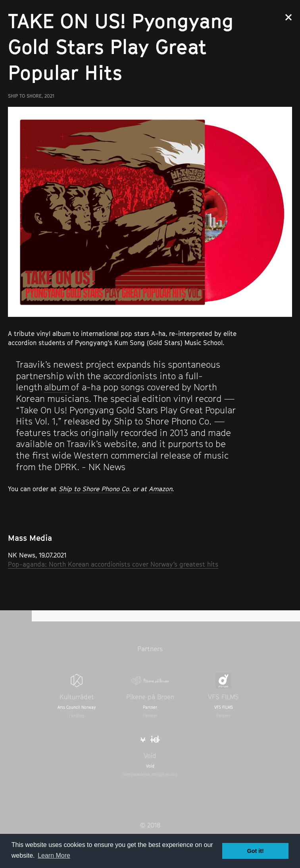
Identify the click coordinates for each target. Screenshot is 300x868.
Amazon (161, 489)
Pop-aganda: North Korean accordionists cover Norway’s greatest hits (113, 564)
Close (288, 17)
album (57, 387)
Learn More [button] (54, 855)
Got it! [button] (256, 851)
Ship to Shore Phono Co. (95, 489)
